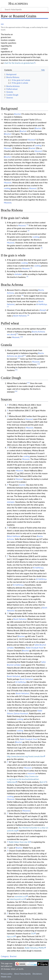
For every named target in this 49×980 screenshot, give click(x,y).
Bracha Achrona (38, 332)
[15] (28, 383)
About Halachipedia (22, 974)
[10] (22, 337)
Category (5, 956)
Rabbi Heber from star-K (19, 842)
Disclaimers (37, 974)
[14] (16, 370)
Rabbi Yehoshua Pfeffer (35, 948)
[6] (22, 295)
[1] (27, 225)
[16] (16, 391)
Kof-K (43, 782)
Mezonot (31, 140)
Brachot (17, 114)
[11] (24, 355)
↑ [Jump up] (8, 405)
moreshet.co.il (20, 896)
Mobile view (6, 977)
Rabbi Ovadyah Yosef (35, 648)
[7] (8, 307)
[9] (17, 334)
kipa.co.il (11, 936)
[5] (27, 276)
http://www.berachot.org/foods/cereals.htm (25, 756)
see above (11, 334)
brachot (22, 485)
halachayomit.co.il (17, 899)
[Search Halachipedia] (24, 9)
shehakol (18, 274)
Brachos (19, 848)
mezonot (31, 773)
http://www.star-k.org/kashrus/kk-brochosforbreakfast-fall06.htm (23, 779)
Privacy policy (7, 974)
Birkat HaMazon (14, 536)
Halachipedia (18, 3)
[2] (28, 231)
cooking (38, 145)
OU (33, 933)
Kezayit (43, 310)
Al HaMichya (42, 304)
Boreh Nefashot (20, 316)
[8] (28, 315)
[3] (42, 248)
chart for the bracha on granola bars (19, 63)
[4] (31, 268)
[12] (19, 358)
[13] (39, 364)
